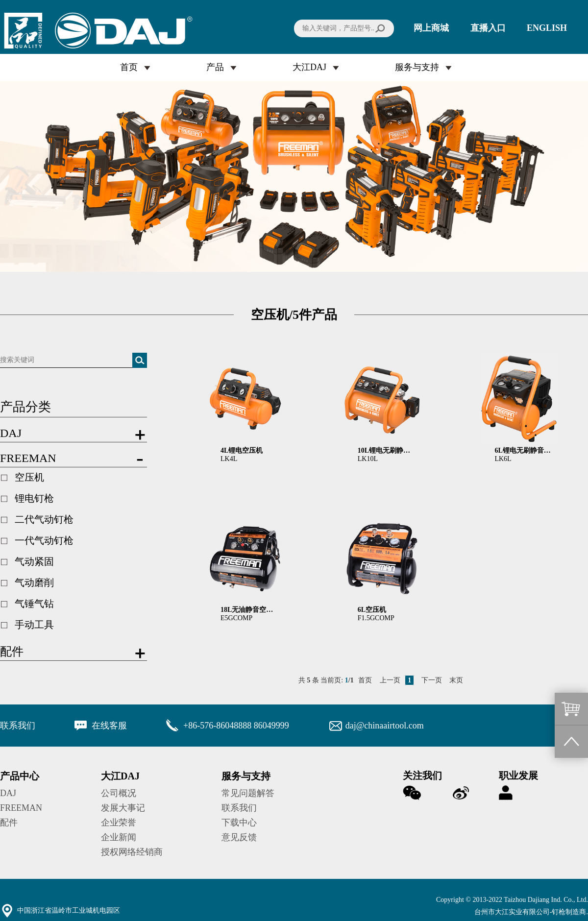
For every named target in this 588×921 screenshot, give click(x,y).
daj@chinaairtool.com (385, 726)
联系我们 (239, 808)
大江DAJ (309, 67)
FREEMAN (21, 808)
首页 (129, 67)
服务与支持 (417, 67)
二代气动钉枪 (44, 519)
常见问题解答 (248, 793)
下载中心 (239, 823)
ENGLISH (547, 28)
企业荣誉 (119, 823)
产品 (215, 67)
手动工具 (34, 625)
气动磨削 (34, 582)
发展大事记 (123, 808)
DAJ (8, 793)
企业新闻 (119, 837)
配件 (9, 823)
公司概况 (119, 793)
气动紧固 (34, 561)
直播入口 (488, 28)
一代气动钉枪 (44, 540)
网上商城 (431, 28)
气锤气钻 (34, 604)
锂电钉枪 (34, 498)
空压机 (29, 477)
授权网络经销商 (132, 852)
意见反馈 (239, 837)
